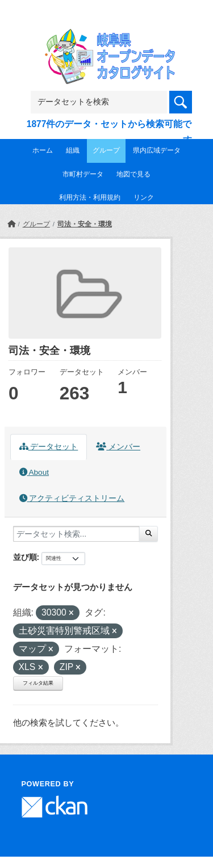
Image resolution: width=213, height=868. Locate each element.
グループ (106, 150)
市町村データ (83, 174)
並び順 (25, 557)
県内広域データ (157, 150)
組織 (73, 150)
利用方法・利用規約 (90, 197)
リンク (144, 197)
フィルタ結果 (38, 683)
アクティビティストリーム (72, 498)
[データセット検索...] (76, 534)
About (34, 472)
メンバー (118, 447)
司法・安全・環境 (85, 224)
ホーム (43, 150)
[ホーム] (11, 224)
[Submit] (149, 534)
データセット (49, 447)
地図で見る (133, 174)
